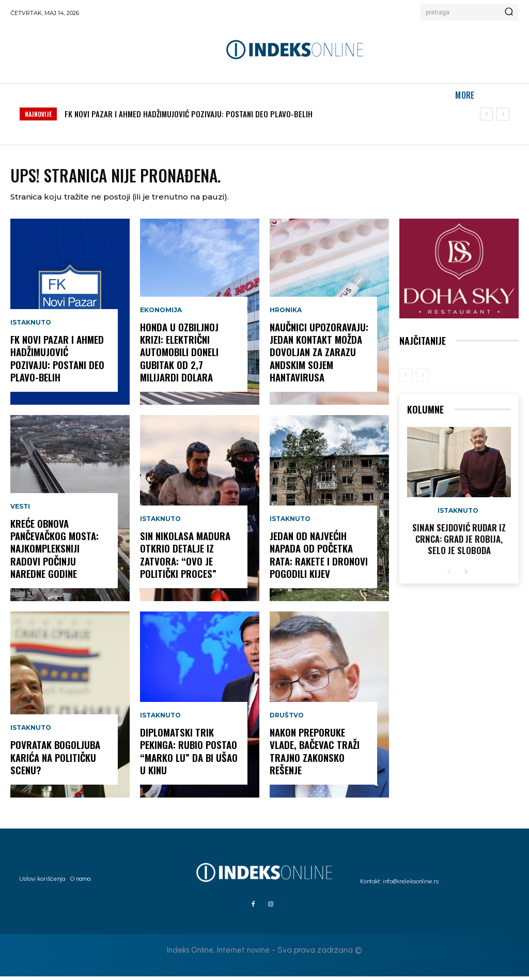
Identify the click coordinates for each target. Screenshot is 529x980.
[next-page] (466, 573)
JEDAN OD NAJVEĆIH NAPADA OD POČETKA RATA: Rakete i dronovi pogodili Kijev (318, 559)
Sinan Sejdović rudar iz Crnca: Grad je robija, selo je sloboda (459, 542)
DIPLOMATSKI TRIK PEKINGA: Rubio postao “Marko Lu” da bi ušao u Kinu (188, 756)
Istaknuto (31, 328)
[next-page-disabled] (422, 379)
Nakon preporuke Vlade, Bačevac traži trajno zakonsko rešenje (313, 756)
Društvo (287, 721)
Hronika (286, 316)
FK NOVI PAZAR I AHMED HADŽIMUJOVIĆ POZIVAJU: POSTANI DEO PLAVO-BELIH (189, 114)
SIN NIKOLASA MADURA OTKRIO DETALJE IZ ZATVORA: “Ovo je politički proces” (184, 559)
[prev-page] (406, 379)
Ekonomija (161, 316)
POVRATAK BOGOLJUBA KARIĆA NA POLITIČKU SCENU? (55, 762)
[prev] (486, 114)
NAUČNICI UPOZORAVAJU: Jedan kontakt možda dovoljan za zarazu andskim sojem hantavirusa (318, 357)
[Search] (509, 12)
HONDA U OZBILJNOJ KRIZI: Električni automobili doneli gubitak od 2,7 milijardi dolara (179, 357)
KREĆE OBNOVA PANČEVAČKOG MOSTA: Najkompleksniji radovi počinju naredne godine (54, 553)
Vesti (20, 512)
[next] (503, 114)
